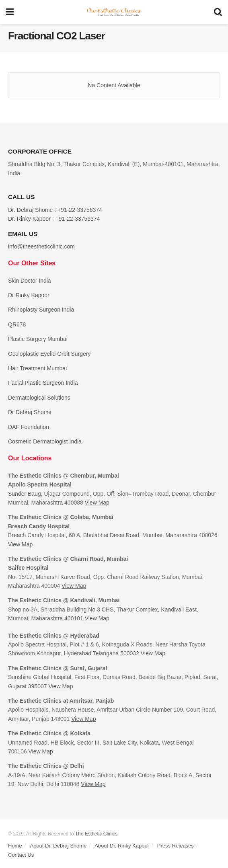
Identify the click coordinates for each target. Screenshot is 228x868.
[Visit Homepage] (114, 12)
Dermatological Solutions (39, 398)
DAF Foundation (29, 427)
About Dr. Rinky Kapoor (122, 846)
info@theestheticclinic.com (41, 246)
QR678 (17, 324)
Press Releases (176, 846)
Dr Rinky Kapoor (29, 295)
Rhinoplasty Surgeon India (41, 310)
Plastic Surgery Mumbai (38, 339)
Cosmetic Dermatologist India (45, 441)
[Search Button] (218, 12)
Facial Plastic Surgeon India (43, 383)
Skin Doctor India (30, 281)
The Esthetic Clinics (96, 834)
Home (15, 846)
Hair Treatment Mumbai (37, 368)
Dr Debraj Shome (30, 412)
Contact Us (21, 855)
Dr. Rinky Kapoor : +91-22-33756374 (54, 219)
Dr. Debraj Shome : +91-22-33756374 (55, 210)
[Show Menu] (10, 12)
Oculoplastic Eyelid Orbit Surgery (49, 354)
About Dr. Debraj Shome (58, 846)
